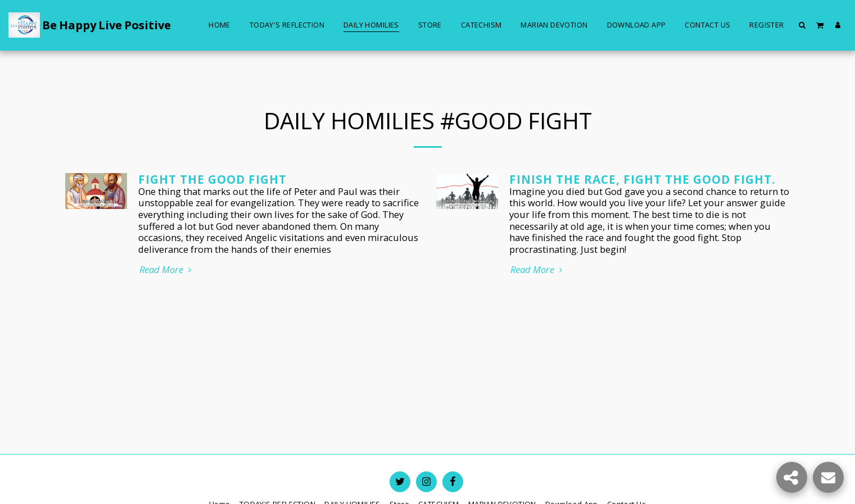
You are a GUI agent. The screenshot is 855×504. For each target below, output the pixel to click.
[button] (802, 25)
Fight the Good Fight (212, 179)
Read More (167, 270)
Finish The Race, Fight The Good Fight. (642, 179)
